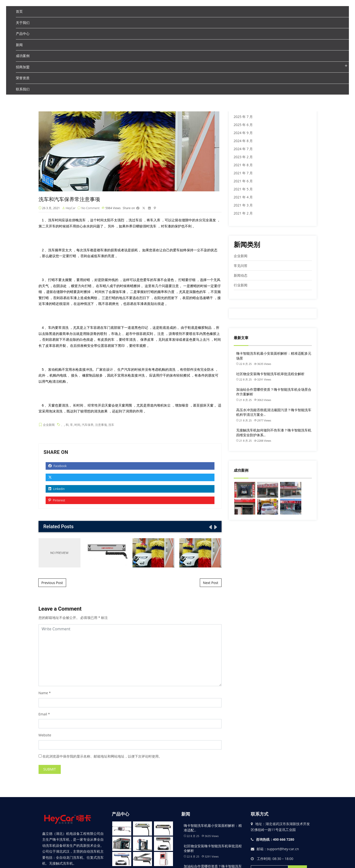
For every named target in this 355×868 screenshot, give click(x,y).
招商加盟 (23, 67)
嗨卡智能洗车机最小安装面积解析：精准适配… (213, 829)
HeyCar (71, 209)
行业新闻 (241, 285)
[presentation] (210, 528)
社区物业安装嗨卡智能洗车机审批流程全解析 (270, 374)
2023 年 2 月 (243, 157)
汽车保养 (88, 425)
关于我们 (23, 23)
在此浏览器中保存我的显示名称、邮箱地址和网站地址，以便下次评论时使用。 (102, 757)
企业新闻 (49, 425)
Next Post (211, 583)
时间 (77, 425)
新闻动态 (241, 275)
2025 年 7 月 (243, 117)
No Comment (90, 209)
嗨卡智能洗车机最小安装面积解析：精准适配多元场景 (274, 356)
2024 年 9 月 (243, 133)
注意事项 (101, 425)
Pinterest (57, 501)
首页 (19, 11)
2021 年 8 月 (243, 165)
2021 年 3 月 (243, 205)
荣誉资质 (23, 78)
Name (43, 694)
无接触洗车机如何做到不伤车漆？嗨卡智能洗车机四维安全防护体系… (274, 433)
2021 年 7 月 (243, 173)
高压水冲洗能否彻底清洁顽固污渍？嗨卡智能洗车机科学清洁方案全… (274, 412)
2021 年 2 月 (243, 213)
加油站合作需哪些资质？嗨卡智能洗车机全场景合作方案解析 (274, 392)
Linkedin (57, 490)
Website (45, 736)
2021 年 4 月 (243, 197)
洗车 (111, 425)
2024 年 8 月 (243, 141)
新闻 (19, 45)
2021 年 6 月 (243, 181)
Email (43, 715)
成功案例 (23, 56)
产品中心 (23, 34)
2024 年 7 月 (243, 149)
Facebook (58, 467)
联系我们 (23, 89)
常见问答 (241, 266)
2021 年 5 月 (243, 189)
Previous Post (52, 583)
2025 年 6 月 (243, 125)
